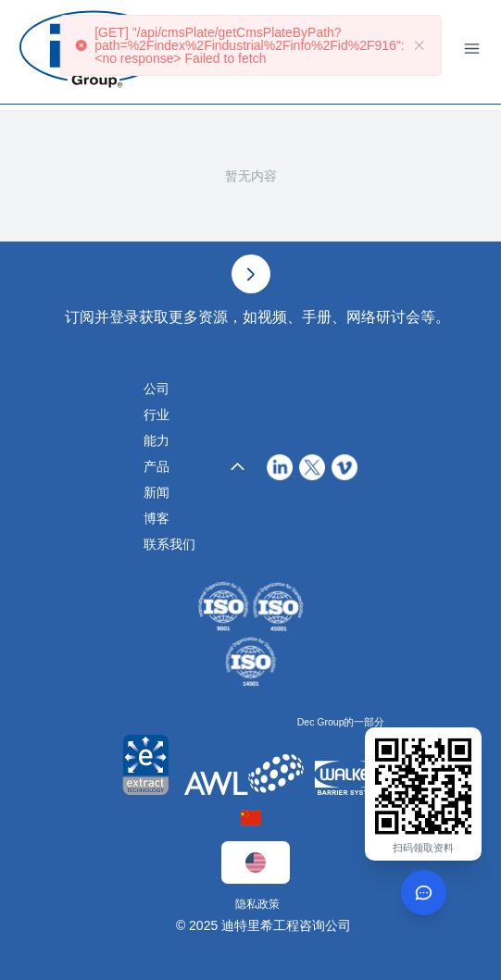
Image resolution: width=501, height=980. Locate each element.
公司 (157, 389)
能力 (157, 440)
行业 (157, 415)
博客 (157, 518)
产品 (157, 466)
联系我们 (169, 544)
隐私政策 (257, 904)
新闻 (157, 492)
